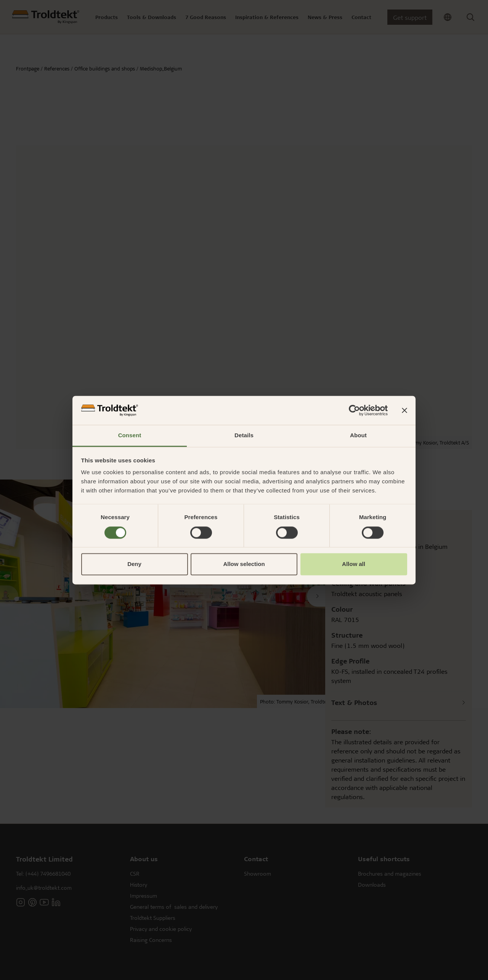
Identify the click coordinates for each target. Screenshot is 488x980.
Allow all (354, 564)
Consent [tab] (130, 436)
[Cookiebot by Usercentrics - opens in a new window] (354, 410)
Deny (134, 564)
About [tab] (358, 436)
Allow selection (244, 564)
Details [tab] (244, 436)
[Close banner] (405, 410)
